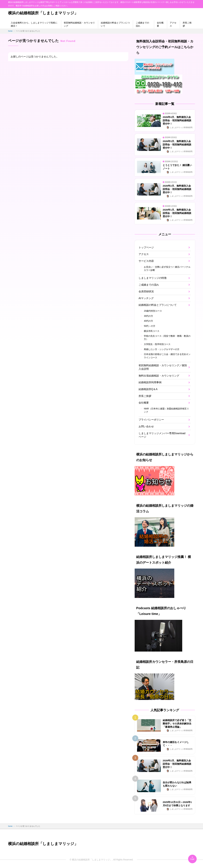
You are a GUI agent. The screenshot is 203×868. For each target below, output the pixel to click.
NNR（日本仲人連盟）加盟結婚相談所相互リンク (166, 410)
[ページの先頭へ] (192, 859)
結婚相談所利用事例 (150, 382)
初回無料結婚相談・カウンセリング (79, 24)
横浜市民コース (152, 331)
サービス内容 (146, 261)
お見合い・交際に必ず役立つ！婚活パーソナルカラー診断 (167, 268)
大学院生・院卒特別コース (157, 344)
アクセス (173, 24)
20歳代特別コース (153, 311)
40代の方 (148, 321)
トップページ (146, 247)
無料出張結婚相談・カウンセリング (159, 376)
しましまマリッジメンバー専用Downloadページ (162, 435)
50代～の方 (150, 326)
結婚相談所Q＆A (148, 389)
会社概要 (160, 24)
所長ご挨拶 (187, 24)
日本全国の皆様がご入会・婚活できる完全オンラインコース (167, 356)
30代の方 (148, 316)
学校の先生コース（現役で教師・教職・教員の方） (167, 338)
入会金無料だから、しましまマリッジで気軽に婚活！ (34, 24)
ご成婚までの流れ (142, 24)
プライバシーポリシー (151, 420)
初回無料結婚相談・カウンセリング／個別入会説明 (163, 367)
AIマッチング (146, 298)
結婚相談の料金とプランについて (115, 24)
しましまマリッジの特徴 (153, 278)
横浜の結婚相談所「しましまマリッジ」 (43, 13)
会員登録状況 (146, 291)
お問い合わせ (146, 426)
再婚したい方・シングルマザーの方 (162, 349)
